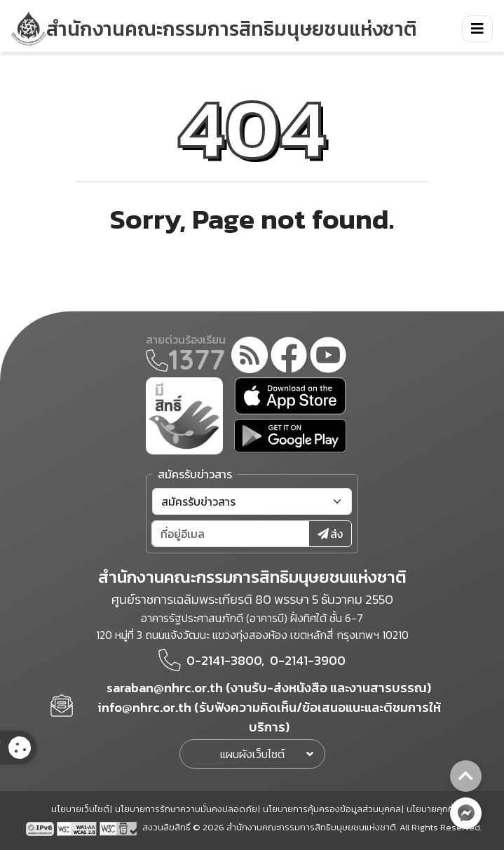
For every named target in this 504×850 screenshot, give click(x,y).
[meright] (184, 414)
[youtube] (328, 357)
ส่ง (330, 534)
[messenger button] (466, 813)
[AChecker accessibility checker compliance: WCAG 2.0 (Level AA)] (78, 827)
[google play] (290, 436)
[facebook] (289, 357)
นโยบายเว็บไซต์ (80, 809)
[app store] (290, 396)
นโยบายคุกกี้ (430, 809)
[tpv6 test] (41, 827)
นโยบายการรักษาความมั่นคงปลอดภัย (186, 809)
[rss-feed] (250, 357)
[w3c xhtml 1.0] (120, 827)
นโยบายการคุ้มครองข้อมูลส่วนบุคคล (332, 809)
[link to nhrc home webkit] (214, 29)
